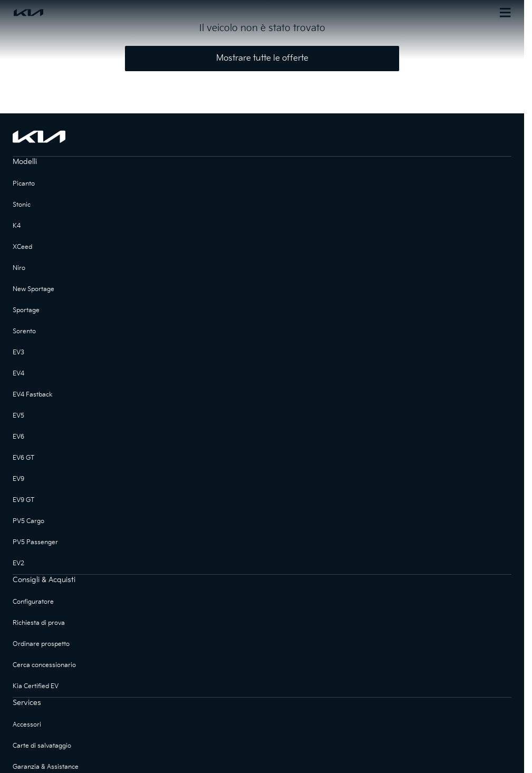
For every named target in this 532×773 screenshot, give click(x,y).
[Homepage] (137, 13)
